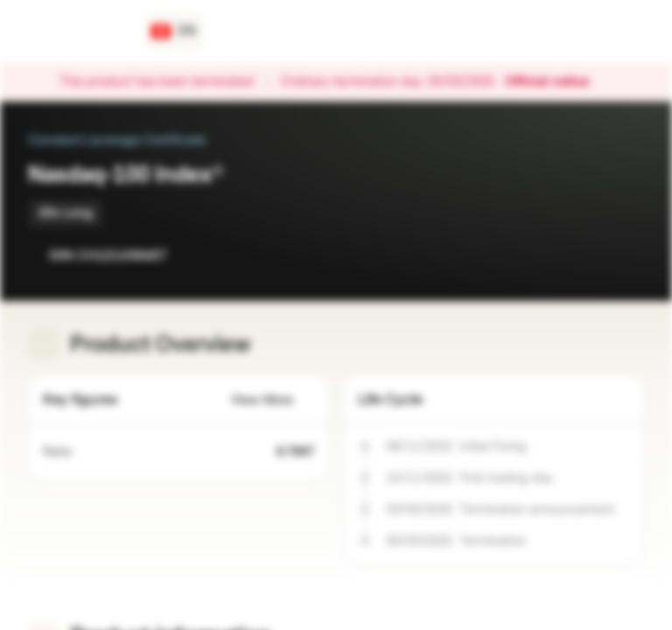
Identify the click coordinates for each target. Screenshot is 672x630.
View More (273, 400)
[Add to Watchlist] (591, 255)
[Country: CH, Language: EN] (174, 31)
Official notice (556, 82)
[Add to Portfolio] (626, 255)
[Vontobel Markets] (76, 31)
